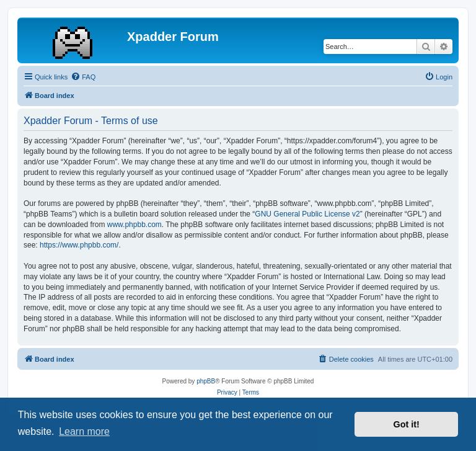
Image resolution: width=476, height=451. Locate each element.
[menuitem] (83, 77)
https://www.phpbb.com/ (79, 245)
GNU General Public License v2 (307, 214)
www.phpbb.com (134, 225)
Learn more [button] (84, 431)
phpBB (206, 381)
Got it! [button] (407, 424)
